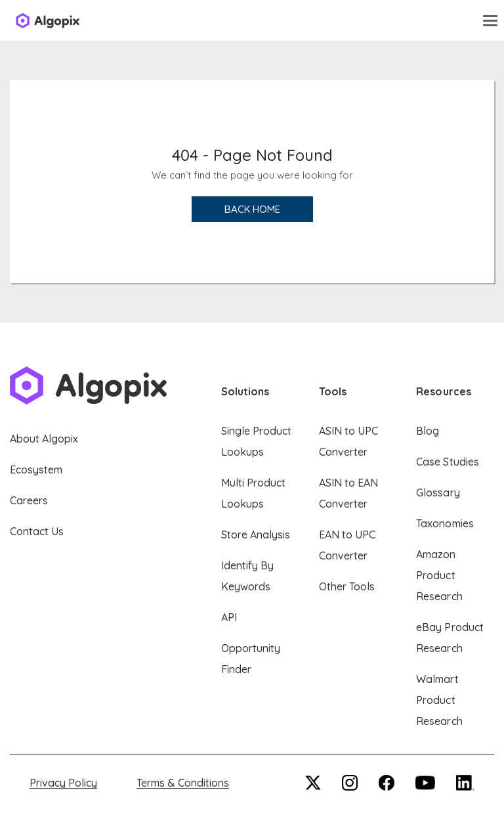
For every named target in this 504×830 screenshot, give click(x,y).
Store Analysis (256, 535)
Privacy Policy (63, 783)
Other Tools (347, 586)
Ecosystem (36, 470)
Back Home (252, 209)
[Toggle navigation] (490, 20)
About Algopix (44, 439)
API (229, 617)
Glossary (438, 492)
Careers (29, 500)
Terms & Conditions (183, 783)
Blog (428, 431)
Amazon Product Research (439, 575)
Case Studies (447, 462)
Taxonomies (445, 523)
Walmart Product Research (439, 700)
